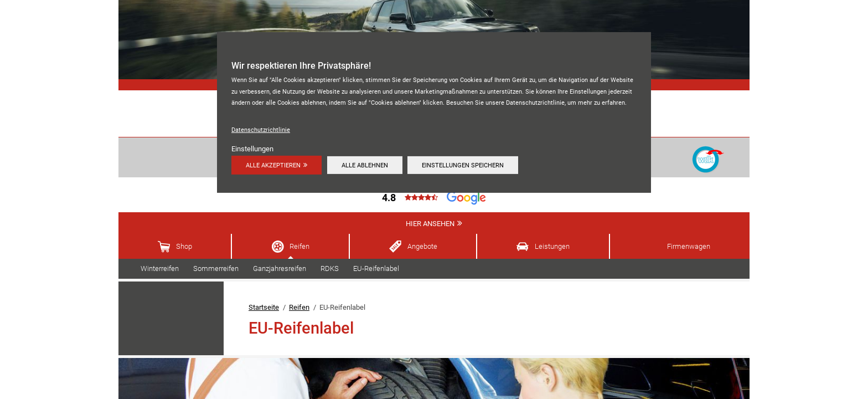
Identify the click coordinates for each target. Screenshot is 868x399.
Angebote (422, 246)
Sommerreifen (216, 268)
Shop (184, 246)
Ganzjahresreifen (280, 268)
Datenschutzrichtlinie (261, 130)
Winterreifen (160, 268)
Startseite (264, 307)
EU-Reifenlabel (376, 268)
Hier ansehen (430, 224)
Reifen (299, 246)
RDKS (330, 268)
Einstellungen (252, 149)
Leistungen (552, 246)
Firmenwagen (689, 246)
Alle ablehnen (365, 165)
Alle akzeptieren (273, 165)
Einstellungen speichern (463, 165)
